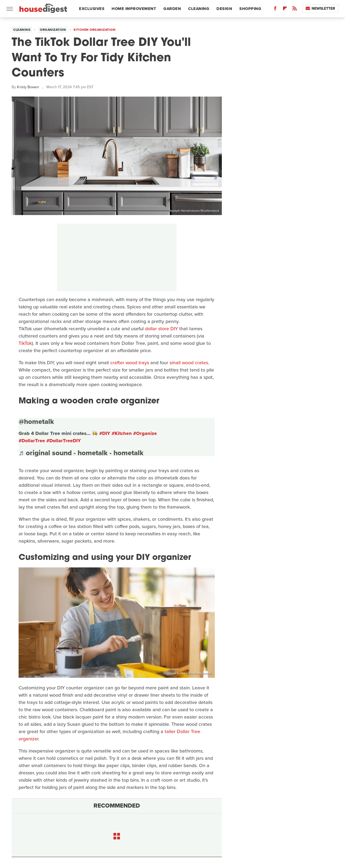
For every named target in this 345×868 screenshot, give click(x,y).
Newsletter (320, 8)
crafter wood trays (130, 363)
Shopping (250, 9)
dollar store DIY (161, 329)
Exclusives (92, 9)
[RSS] (295, 10)
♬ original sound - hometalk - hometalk (81, 453)
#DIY (105, 433)
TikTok (25, 343)
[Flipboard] (285, 10)
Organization (53, 30)
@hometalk (36, 421)
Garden (172, 9)
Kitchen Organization (94, 30)
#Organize (145, 433)
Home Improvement (134, 9)
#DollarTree (32, 441)
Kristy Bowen (28, 87)
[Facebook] (275, 10)
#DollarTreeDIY (64, 441)
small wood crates (189, 363)
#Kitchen (122, 433)
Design (224, 9)
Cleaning (199, 9)
